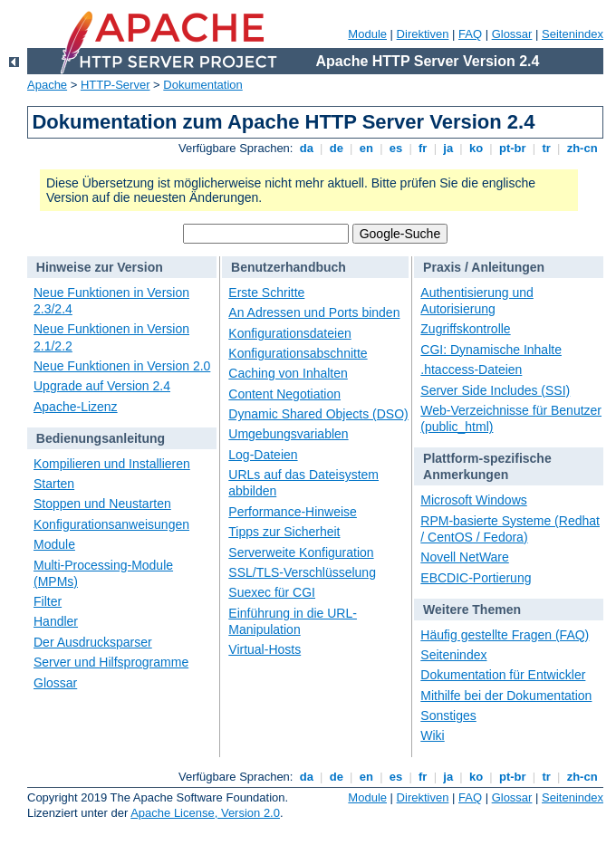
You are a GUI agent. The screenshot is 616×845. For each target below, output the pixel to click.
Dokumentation (202, 85)
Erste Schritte (266, 293)
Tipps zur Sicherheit (284, 532)
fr (423, 148)
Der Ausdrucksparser (93, 642)
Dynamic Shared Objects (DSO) (318, 414)
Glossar (512, 34)
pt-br (512, 148)
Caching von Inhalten (288, 373)
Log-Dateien (263, 455)
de (336, 148)
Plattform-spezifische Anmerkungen (487, 466)
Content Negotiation (284, 394)
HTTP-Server (115, 85)
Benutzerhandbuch (289, 267)
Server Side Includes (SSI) (495, 390)
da (306, 148)
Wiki (432, 735)
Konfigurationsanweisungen (111, 524)
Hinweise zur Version (100, 267)
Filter (48, 601)
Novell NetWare (465, 557)
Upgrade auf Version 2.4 (102, 386)
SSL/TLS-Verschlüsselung (302, 572)
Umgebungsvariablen (288, 434)
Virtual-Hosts (265, 649)
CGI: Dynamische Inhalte (491, 350)
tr (547, 148)
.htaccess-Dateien (471, 370)
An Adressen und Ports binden (314, 312)
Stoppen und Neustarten (102, 504)
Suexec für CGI (272, 592)
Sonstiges (448, 715)
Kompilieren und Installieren (112, 464)
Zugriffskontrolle (465, 329)
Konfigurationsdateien (289, 333)
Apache (47, 85)
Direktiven (423, 34)
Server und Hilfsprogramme (111, 662)
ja (448, 148)
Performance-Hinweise (293, 512)
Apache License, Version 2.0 (205, 813)
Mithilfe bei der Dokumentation (506, 696)
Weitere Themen (472, 610)
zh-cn (582, 148)
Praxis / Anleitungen (484, 267)
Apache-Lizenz (76, 407)
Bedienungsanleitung (101, 438)
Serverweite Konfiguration (301, 552)
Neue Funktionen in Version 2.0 (122, 366)
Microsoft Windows (473, 500)
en (366, 148)
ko (476, 148)
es (396, 148)
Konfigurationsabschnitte (298, 353)
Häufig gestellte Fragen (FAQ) (505, 635)
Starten (54, 484)
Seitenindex (573, 34)
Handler (56, 621)
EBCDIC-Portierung (476, 578)
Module (367, 34)
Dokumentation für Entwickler (503, 675)
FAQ (470, 34)
